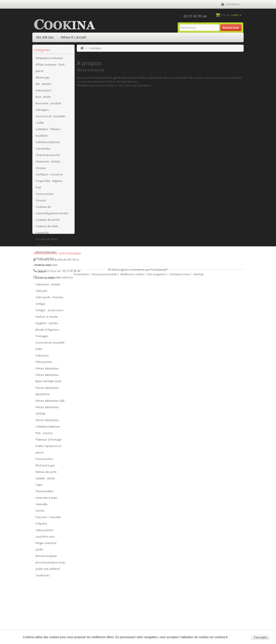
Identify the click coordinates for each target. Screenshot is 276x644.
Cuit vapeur (43, 247)
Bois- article (43, 98)
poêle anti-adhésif (48, 570)
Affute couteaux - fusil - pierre (51, 69)
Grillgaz (41, 305)
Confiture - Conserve (49, 176)
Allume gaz (43, 79)
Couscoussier (45, 195)
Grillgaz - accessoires (49, 312)
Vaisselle (42, 506)
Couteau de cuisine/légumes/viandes (52, 211)
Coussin (41, 202)
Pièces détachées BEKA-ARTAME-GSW (48, 380)
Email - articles (45, 260)
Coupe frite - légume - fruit (50, 186)
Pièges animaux (46, 544)
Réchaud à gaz (45, 467)
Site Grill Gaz (45, 37)
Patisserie (42, 357)
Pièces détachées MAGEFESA (47, 392)
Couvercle (42, 234)
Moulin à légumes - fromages (48, 334)
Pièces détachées (47, 370)
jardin (39, 551)
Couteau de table (47, 228)
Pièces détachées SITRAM (47, 412)
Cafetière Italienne (48, 144)
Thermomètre (45, 493)
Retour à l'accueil (73, 37)
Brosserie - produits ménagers (49, 108)
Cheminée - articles (48, 163)
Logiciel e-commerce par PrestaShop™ (143, 629)
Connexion (232, 4)
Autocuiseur (43, 92)
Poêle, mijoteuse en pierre (49, 451)
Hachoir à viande (47, 318)
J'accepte (260, 637)
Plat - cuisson (44, 435)
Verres (40, 512)
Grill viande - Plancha (49, 299)
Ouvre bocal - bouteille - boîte (50, 121)
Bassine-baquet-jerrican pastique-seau (50, 561)
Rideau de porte (46, 473)
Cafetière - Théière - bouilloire (49, 134)
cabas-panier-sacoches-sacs (45, 535)
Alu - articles (43, 85)
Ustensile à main (46, 499)
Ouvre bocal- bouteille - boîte (51, 347)
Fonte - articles (45, 279)
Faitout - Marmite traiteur (46, 270)
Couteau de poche (48, 221)
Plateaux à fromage (49, 441)
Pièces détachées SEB (50, 402)
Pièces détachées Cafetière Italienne (48, 425)
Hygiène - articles (47, 325)
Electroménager (46, 253)
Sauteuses (43, 577)
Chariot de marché (48, 156)
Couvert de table (46, 241)
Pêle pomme (44, 363)
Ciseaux (41, 169)
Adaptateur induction (49, 59)
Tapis (39, 486)
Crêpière (41, 525)
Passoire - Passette (48, 519)
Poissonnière (44, 460)
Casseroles (43, 150)
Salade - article (45, 480)
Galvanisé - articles (48, 286)
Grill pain (41, 292)
